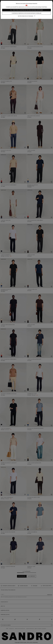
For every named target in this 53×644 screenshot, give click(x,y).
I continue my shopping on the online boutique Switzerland (27, 13)
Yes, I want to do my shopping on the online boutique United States (27, 10)
